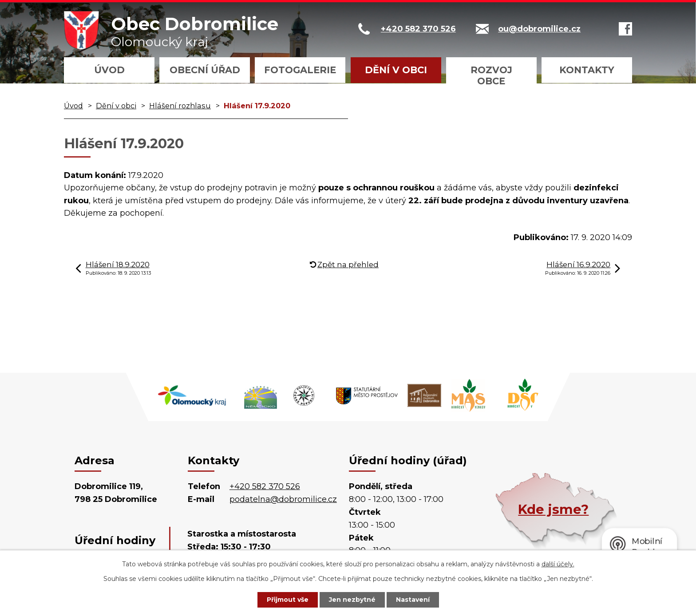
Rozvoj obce (491, 75)
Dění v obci (396, 70)
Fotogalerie (300, 70)
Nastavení (413, 600)
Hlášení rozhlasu (180, 106)
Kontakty (587, 70)
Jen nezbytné (352, 600)
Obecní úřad (205, 70)
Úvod (109, 70)
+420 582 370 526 (265, 486)
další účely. (558, 564)
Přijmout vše (288, 600)
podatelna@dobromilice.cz (283, 499)
